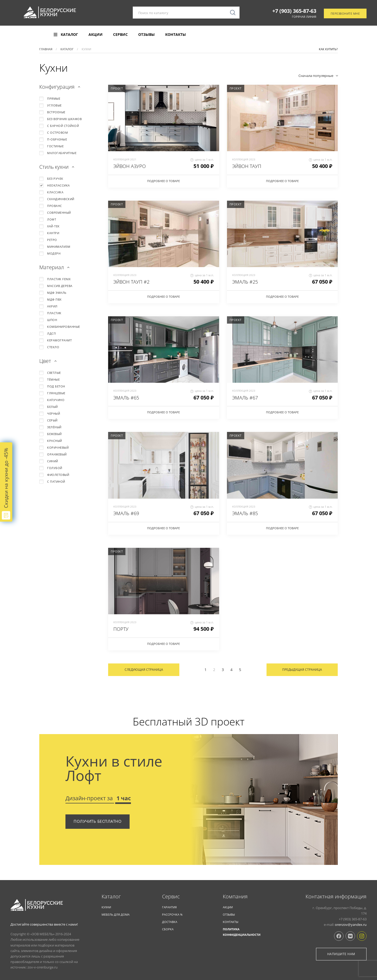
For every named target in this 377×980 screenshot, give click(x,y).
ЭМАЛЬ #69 (126, 513)
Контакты (176, 35)
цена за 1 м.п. (202, 159)
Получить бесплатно (98, 821)
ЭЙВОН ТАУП (247, 166)
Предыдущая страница (302, 670)
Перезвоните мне (345, 14)
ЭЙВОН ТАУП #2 (131, 282)
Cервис (171, 897)
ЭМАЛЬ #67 (245, 398)
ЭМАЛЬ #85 (245, 513)
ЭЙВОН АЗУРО (130, 166)
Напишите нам (341, 954)
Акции (96, 35)
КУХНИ (106, 907)
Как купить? (328, 49)
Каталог (111, 897)
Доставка (170, 922)
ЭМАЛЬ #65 (126, 398)
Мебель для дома (116, 914)
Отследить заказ (344, 35)
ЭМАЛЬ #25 (245, 282)
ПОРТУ (121, 629)
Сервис (120, 35)
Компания (235, 897)
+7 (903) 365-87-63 (294, 11)
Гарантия (169, 907)
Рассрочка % (172, 914)
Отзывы (146, 35)
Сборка (168, 929)
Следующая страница (144, 670)
